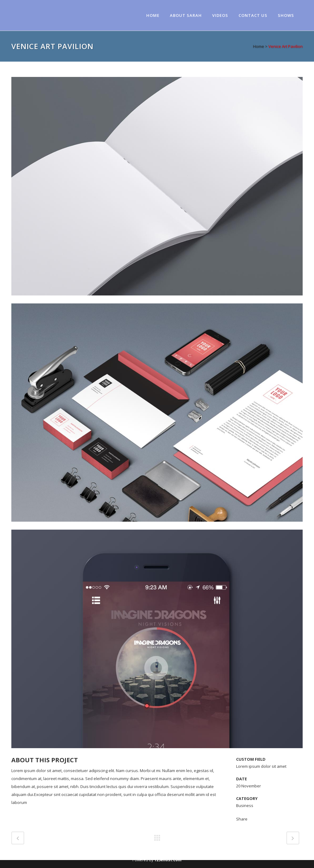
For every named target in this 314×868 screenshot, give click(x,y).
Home (258, 46)
